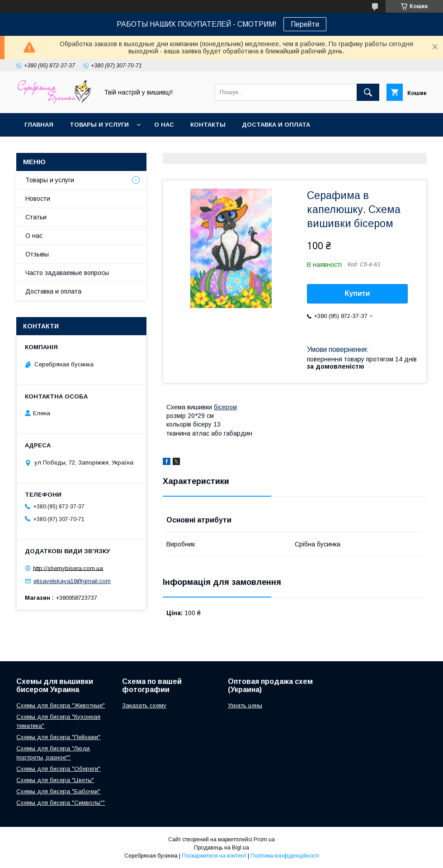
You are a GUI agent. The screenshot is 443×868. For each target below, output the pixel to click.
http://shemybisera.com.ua (68, 568)
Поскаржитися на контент (214, 856)
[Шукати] (368, 92)
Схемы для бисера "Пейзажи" (58, 737)
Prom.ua (264, 840)
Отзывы (37, 254)
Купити (358, 293)
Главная (39, 125)
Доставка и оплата (276, 125)
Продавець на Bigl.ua (221, 848)
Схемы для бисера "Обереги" (58, 769)
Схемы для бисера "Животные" (61, 705)
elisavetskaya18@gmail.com (72, 581)
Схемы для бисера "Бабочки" (58, 791)
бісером (225, 407)
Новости (38, 199)
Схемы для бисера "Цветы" (55, 780)
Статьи (36, 217)
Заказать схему (144, 705)
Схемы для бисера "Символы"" (61, 803)
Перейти (305, 24)
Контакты (208, 125)
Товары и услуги (99, 125)
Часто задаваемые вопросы (67, 273)
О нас (164, 125)
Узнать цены (245, 705)
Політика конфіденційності (285, 856)
